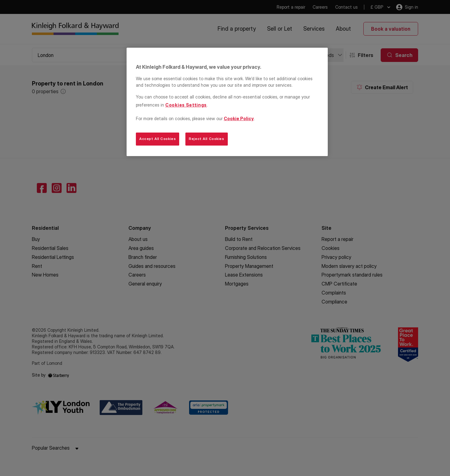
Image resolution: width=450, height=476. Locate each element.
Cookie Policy (239, 118)
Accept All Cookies (158, 139)
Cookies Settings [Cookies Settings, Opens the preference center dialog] (186, 105)
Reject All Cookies (206, 139)
